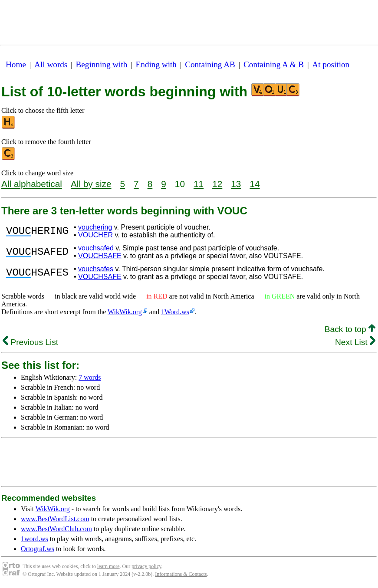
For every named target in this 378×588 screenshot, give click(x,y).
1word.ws (35, 539)
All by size (91, 184)
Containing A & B (274, 64)
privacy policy (146, 566)
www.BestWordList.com (55, 519)
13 (236, 184)
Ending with (156, 64)
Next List (355, 342)
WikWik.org (125, 312)
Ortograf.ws (38, 549)
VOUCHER (95, 235)
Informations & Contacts (181, 574)
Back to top (350, 329)
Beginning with (102, 64)
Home (16, 64)
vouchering (95, 227)
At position (331, 64)
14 (255, 184)
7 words (90, 377)
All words (51, 64)
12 (217, 184)
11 (199, 184)
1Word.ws (175, 312)
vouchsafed (96, 248)
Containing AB (210, 64)
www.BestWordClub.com (56, 529)
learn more (108, 566)
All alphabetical (32, 184)
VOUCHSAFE (100, 256)
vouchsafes (96, 269)
